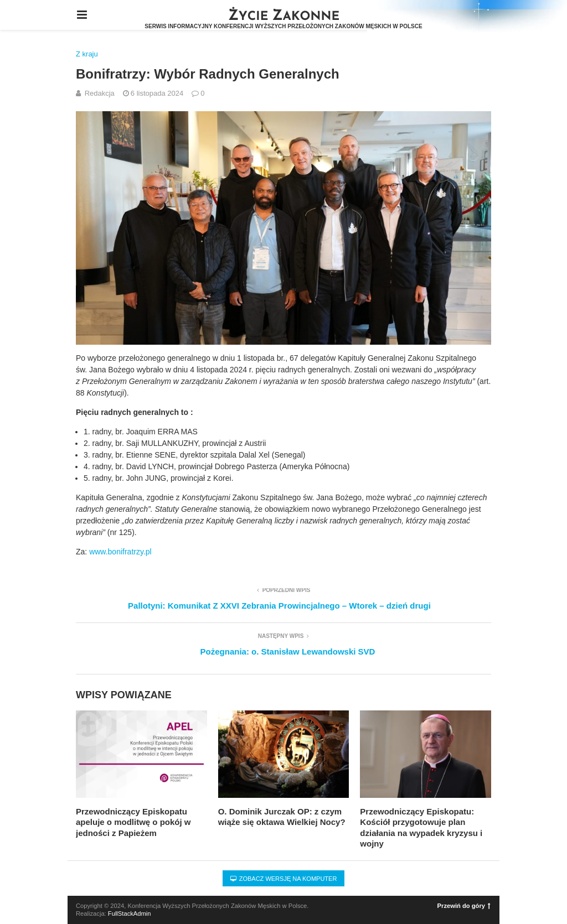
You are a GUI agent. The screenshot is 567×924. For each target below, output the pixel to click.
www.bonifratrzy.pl (120, 552)
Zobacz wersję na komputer (284, 879)
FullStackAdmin (130, 913)
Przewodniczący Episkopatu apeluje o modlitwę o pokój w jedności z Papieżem (133, 822)
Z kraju (87, 54)
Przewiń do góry (464, 906)
